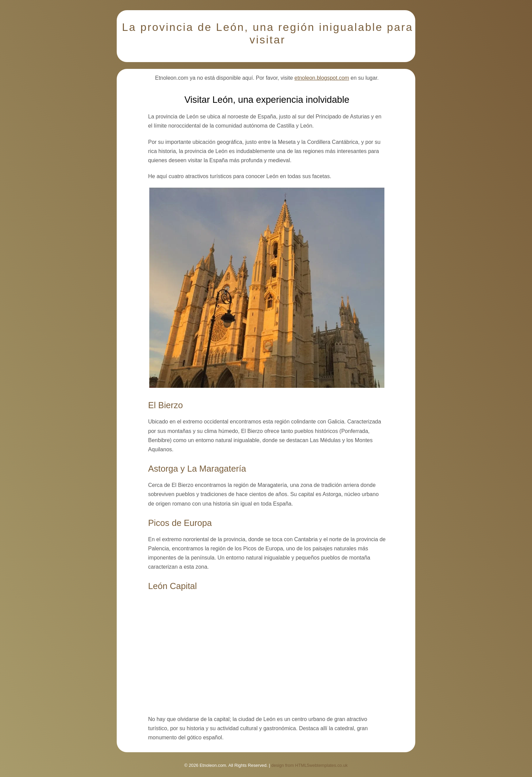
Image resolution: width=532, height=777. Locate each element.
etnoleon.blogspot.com (322, 78)
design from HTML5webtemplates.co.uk (309, 765)
